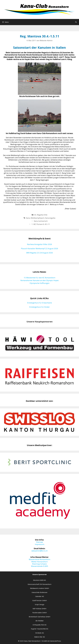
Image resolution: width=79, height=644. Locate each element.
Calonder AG (40, 596)
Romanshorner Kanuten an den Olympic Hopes (40, 280)
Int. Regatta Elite (41, 215)
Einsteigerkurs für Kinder (39, 307)
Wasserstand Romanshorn (39, 559)
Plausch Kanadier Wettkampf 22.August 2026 (39, 248)
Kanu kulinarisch (41, 221)
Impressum (40, 544)
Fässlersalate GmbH (40, 613)
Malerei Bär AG (40, 637)
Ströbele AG (40, 633)
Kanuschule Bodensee (39, 592)
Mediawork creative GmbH (40, 588)
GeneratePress (55, 641)
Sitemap (39, 542)
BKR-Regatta (32, 253)
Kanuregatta (50, 218)
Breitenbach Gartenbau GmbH (40, 617)
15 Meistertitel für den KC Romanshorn (39, 278)
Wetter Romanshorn (39, 562)
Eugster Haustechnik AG (40, 629)
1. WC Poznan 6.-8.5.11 (41, 224)
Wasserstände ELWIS (40, 566)
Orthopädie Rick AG (39, 625)
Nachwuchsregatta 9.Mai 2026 (39, 244)
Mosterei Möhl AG (39, 580)
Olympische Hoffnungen (39, 283)
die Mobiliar (40, 621)
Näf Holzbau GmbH (39, 609)
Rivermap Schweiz (39, 564)
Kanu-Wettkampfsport (35, 218)
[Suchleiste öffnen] (76, 22)
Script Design (40, 604)
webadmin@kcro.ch (39, 551)
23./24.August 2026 (45, 253)
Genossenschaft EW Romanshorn (39, 584)
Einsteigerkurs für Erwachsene (39, 303)
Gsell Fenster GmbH (40, 600)
